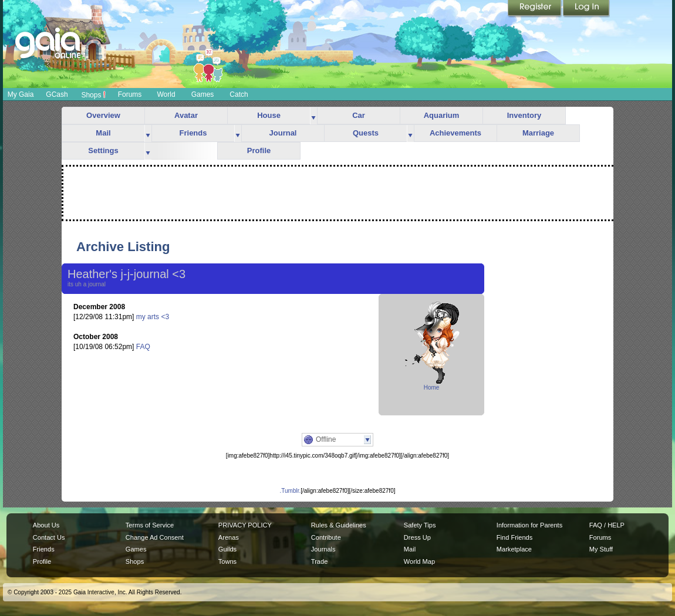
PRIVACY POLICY (245, 525)
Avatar (186, 115)
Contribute (326, 537)
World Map (419, 561)
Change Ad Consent (155, 537)
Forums (130, 94)
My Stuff (601, 549)
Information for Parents (529, 525)
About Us (46, 525)
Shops (93, 94)
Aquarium (442, 115)
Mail (103, 133)
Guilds (227, 549)
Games (203, 94)
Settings (103, 150)
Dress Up (417, 537)
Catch (239, 94)
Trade (319, 561)
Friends (193, 133)
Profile (259, 150)
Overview (103, 115)
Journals (323, 549)
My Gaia (21, 94)
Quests (366, 133)
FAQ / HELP (607, 525)
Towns (227, 561)
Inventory (524, 115)
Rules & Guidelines (339, 525)
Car (359, 115)
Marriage (538, 133)
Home (432, 387)
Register (535, 9)
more (313, 116)
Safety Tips (420, 525)
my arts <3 (153, 317)
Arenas (229, 537)
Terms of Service (150, 525)
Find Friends (514, 537)
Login (586, 9)
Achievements (455, 133)
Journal (283, 133)
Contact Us (49, 537)
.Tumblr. (291, 491)
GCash (57, 94)
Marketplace (514, 549)
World (166, 94)
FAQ (143, 347)
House (269, 115)
